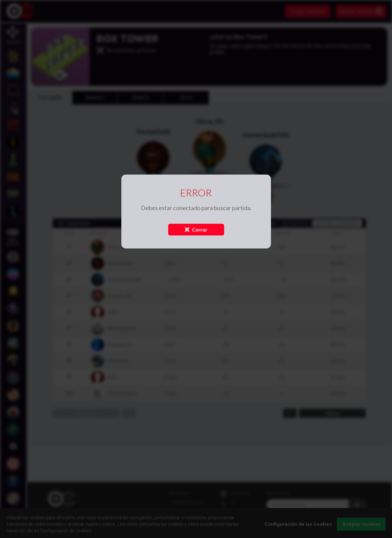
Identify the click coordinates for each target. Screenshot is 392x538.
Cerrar (196, 230)
